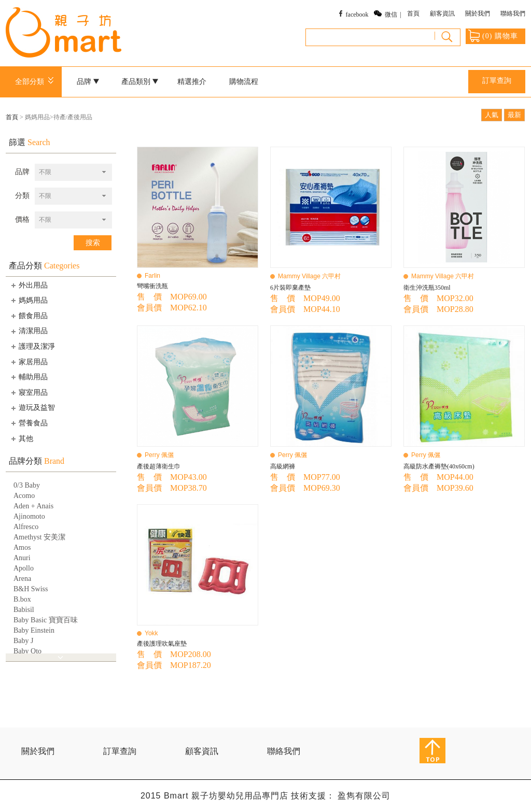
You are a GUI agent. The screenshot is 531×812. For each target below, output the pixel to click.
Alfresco (26, 527)
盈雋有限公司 (364, 796)
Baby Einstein (34, 630)
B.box (22, 599)
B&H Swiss (31, 589)
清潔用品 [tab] (29, 331)
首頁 (413, 13)
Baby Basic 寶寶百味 (46, 620)
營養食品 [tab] (29, 423)
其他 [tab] (21, 438)
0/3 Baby (27, 485)
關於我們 (478, 13)
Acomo (24, 496)
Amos (22, 547)
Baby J (24, 641)
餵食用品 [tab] (29, 316)
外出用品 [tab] (29, 285)
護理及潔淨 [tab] (32, 346)
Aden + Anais (33, 506)
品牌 (88, 82)
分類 (22, 196)
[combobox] (73, 172)
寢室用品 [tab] (29, 392)
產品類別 (140, 82)
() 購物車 (493, 36)
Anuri (22, 558)
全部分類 (36, 82)
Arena (22, 579)
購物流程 (244, 82)
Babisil (24, 610)
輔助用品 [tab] (29, 377)
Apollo (24, 568)
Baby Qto (27, 651)
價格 (22, 219)
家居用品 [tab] (29, 362)
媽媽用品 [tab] (29, 300)
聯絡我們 (513, 13)
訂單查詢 (497, 81)
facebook (357, 15)
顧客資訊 (442, 13)
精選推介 (192, 82)
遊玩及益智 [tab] (32, 408)
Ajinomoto (29, 516)
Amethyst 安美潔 (39, 537)
